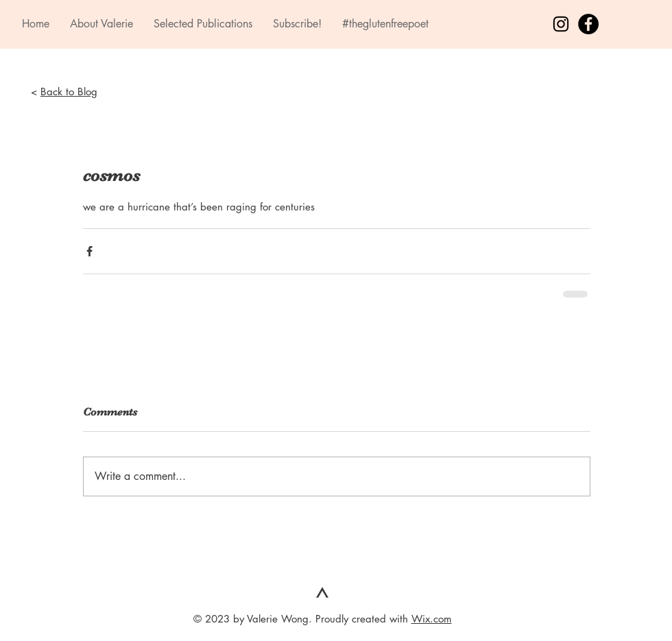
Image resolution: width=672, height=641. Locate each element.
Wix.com (432, 619)
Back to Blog (69, 92)
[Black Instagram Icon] (561, 24)
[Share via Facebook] (89, 251)
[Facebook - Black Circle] (588, 24)
